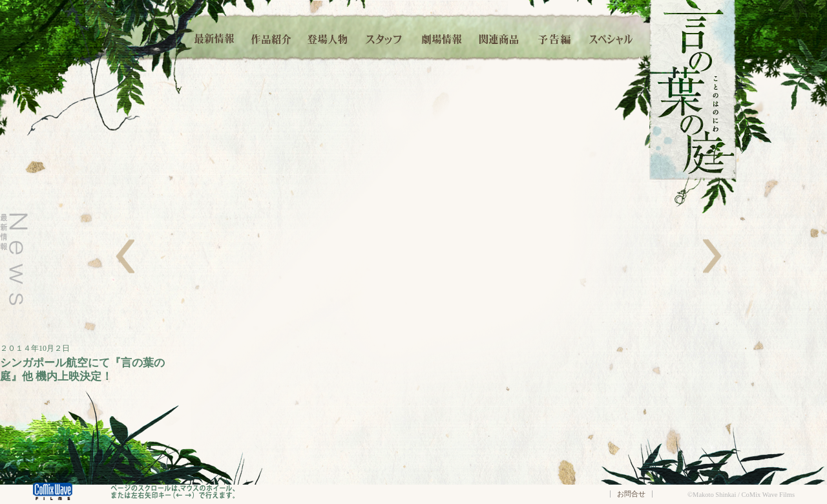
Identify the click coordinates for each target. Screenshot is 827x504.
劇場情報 (442, 37)
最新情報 (215, 37)
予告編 (555, 37)
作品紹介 (271, 37)
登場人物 (328, 37)
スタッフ (384, 37)
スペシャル (611, 37)
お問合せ (631, 494)
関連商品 (498, 37)
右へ (712, 256)
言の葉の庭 (693, 90)
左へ (125, 256)
